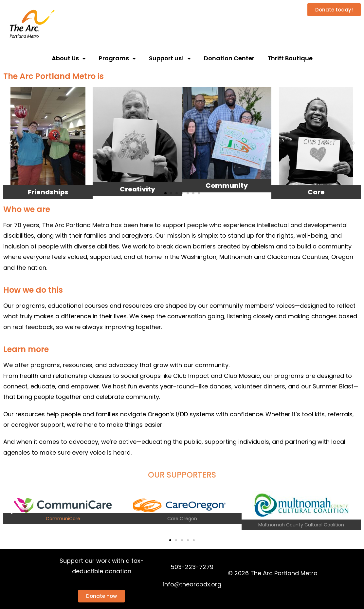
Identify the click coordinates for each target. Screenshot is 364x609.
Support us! (170, 58)
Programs (117, 58)
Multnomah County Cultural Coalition (301, 525)
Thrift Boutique (290, 58)
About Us (69, 58)
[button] (11, 143)
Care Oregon (182, 519)
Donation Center (229, 58)
